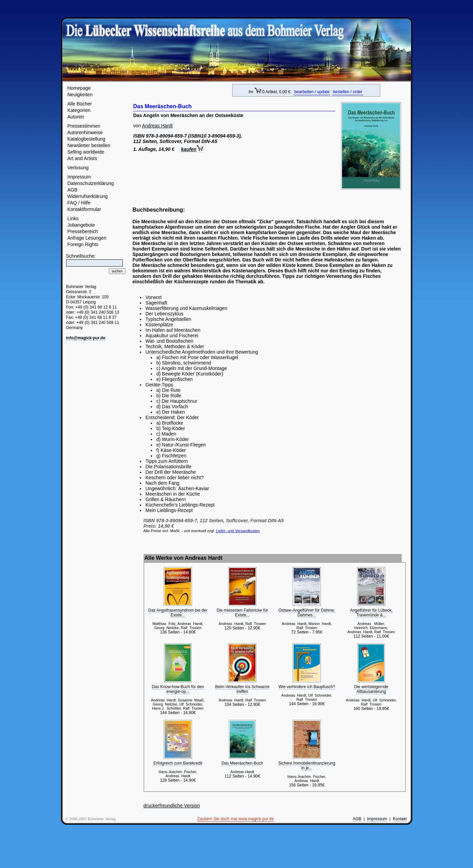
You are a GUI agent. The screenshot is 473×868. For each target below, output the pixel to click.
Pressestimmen (84, 126)
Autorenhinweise (85, 132)
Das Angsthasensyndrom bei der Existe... (178, 613)
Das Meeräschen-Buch (242, 763)
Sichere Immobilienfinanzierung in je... (307, 766)
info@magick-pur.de (86, 338)
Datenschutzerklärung (91, 183)
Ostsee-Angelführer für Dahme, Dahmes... (307, 613)
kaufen (192, 149)
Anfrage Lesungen (87, 238)
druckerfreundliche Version (172, 806)
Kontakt (400, 819)
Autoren (76, 117)
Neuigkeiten (80, 95)
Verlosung (78, 168)
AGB (73, 190)
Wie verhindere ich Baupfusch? (307, 687)
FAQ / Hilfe (79, 203)
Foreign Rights (83, 244)
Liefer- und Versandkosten (238, 531)
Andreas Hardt (157, 126)
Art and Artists (82, 158)
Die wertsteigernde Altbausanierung (371, 689)
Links (73, 218)
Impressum (79, 177)
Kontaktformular (84, 209)
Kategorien (79, 110)
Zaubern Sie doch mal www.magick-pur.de (235, 819)
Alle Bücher (80, 104)
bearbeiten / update (312, 92)
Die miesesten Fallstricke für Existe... (242, 613)
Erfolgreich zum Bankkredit (178, 763)
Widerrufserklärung (88, 196)
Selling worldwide (86, 152)
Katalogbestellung (86, 139)
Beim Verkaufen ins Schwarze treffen (242, 689)
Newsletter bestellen (89, 145)
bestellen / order (348, 92)
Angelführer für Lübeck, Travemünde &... (371, 613)
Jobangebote (81, 225)
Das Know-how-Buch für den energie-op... (178, 689)
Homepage (79, 88)
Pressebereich (83, 231)
